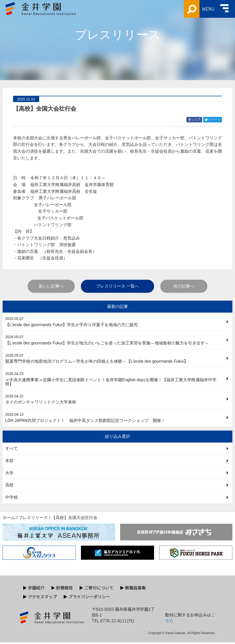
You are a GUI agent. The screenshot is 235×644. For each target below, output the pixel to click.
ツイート (213, 120)
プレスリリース (33, 519)
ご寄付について (96, 589)
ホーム (9, 519)
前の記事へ (184, 286)
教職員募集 (133, 589)
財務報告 (62, 589)
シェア (195, 120)
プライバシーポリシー (87, 598)
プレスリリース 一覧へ (118, 286)
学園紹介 (34, 589)
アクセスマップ (40, 598)
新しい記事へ (51, 286)
